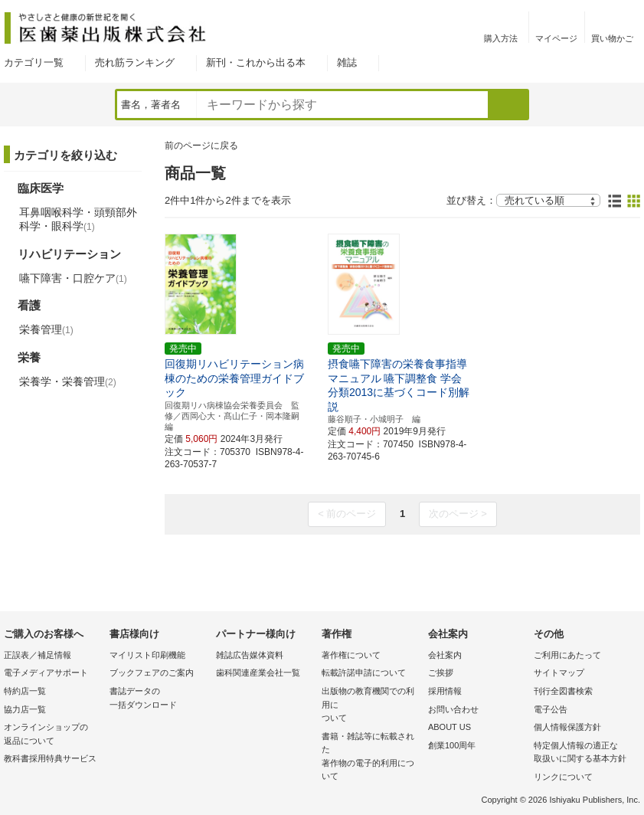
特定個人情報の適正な (583, 753)
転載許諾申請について (364, 673)
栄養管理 (46, 329)
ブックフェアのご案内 (152, 673)
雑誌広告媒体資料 (250, 655)
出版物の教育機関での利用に (371, 706)
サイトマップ (559, 673)
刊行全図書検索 (563, 691)
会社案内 (445, 655)
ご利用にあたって (567, 655)
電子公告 (551, 709)
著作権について (351, 655)
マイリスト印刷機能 (147, 655)
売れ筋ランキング (135, 62)
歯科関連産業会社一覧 (258, 673)
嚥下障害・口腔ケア (73, 278)
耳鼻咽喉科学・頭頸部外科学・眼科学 (78, 219)
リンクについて (563, 777)
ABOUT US (449, 727)
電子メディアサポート (46, 673)
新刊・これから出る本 (256, 62)
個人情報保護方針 (567, 727)
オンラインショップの (53, 735)
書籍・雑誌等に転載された (371, 758)
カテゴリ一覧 (34, 62)
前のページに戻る (201, 146)
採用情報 (445, 691)
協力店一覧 (25, 709)
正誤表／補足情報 (38, 655)
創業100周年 (452, 745)
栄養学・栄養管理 (68, 381)
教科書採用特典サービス (50, 758)
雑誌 (347, 62)
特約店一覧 (25, 691)
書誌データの (159, 699)
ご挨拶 (441, 673)
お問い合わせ (453, 709)
